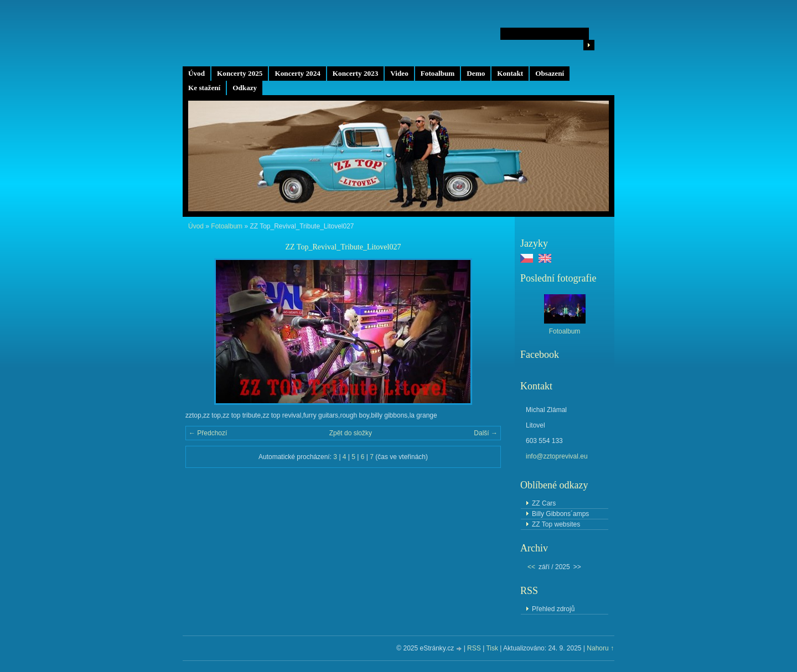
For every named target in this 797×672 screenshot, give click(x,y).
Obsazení (550, 73)
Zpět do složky (351, 433)
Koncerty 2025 (240, 73)
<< (531, 567)
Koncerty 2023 (355, 73)
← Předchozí (208, 433)
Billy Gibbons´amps (560, 514)
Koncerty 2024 (297, 73)
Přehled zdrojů (553, 609)
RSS (474, 648)
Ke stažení (204, 88)
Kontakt (510, 73)
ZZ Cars (544, 503)
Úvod (196, 73)
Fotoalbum (438, 73)
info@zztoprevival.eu (557, 456)
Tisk (492, 648)
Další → (486, 433)
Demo (476, 73)
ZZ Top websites (556, 524)
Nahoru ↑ (600, 648)
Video (399, 73)
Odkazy (245, 88)
